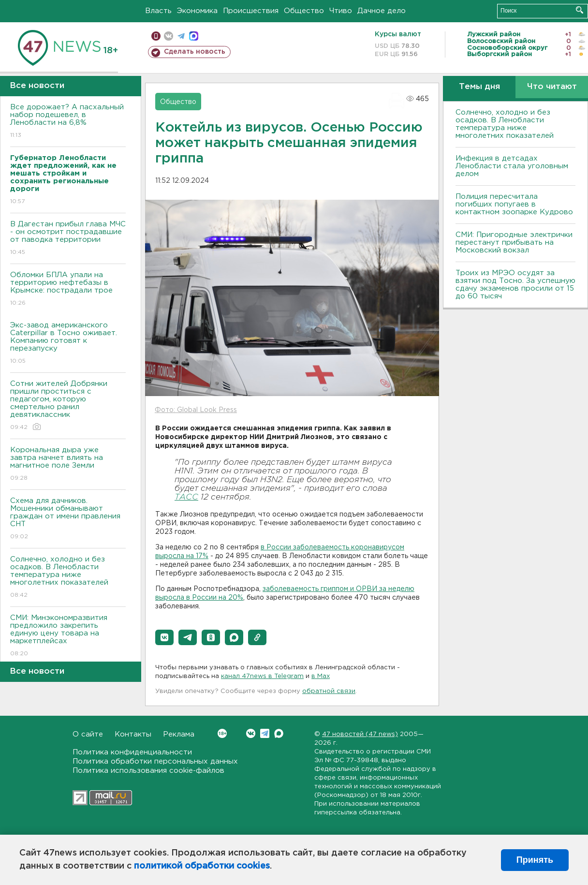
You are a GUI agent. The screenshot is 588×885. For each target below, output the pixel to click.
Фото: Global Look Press (196, 410)
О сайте (88, 734)
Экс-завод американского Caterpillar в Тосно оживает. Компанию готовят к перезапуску (68, 344)
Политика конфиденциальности (132, 752)
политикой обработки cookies (202, 866)
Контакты (133, 734)
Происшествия (251, 11)
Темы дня (479, 87)
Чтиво (341, 11)
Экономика (197, 11)
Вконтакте (222, 733)
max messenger (194, 36)
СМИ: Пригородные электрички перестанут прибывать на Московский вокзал (514, 243)
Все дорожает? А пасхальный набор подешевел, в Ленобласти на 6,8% (68, 122)
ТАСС (186, 497)
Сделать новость (195, 52)
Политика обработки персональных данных (155, 761)
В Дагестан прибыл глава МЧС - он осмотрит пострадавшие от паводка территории (68, 239)
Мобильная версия (156, 36)
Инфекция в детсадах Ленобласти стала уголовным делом (512, 166)
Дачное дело (382, 11)
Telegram (265, 733)
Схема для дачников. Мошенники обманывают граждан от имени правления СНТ (68, 519)
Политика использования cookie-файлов (148, 771)
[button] (164, 637)
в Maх (321, 676)
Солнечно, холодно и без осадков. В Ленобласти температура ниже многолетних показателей (68, 578)
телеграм (181, 36)
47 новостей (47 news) (360, 734)
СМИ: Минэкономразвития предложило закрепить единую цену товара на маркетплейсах (68, 636)
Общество (304, 11)
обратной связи (329, 691)
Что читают (552, 87)
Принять (535, 860)
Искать (580, 10)
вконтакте (169, 36)
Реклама (179, 734)
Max (279, 733)
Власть (158, 11)
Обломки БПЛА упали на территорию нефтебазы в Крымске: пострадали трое (68, 289)
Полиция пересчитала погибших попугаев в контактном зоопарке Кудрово (514, 204)
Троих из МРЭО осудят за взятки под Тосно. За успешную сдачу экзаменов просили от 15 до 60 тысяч (515, 285)
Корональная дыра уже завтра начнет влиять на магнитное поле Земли (68, 465)
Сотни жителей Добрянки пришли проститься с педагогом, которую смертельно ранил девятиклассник (68, 406)
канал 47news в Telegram (262, 676)
